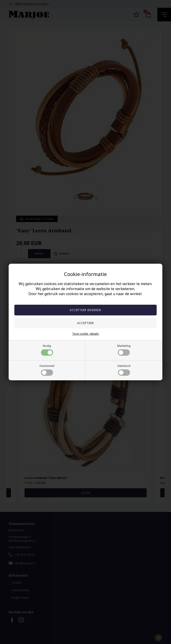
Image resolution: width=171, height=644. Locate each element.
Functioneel (47, 370)
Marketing (124, 350)
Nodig (47, 350)
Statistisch (124, 370)
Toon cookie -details (85, 334)
